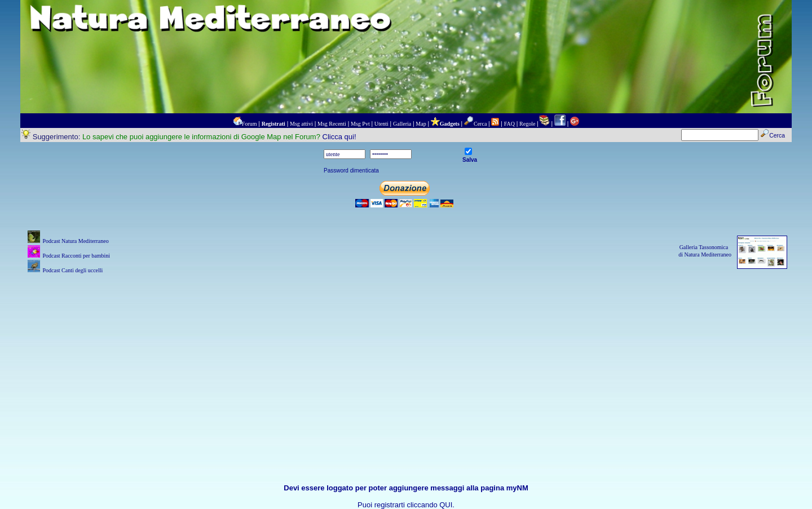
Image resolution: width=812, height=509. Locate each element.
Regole (527, 124)
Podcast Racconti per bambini (76, 256)
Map (421, 124)
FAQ (509, 124)
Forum (250, 124)
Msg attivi (301, 124)
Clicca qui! (339, 137)
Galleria (402, 124)
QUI (446, 505)
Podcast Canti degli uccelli (72, 270)
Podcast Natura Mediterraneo (75, 241)
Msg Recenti (332, 124)
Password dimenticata (351, 171)
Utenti (381, 124)
